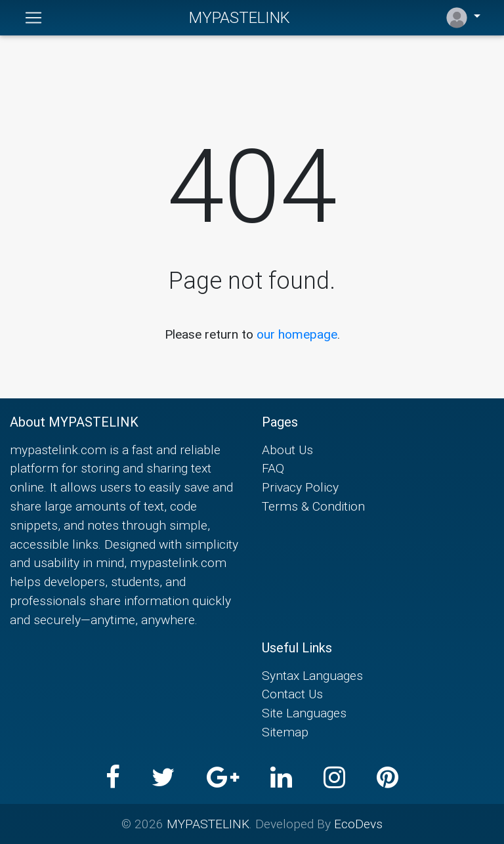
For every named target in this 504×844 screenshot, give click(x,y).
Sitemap (285, 732)
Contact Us (292, 694)
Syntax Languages (312, 675)
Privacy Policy (300, 487)
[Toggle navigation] (33, 18)
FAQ (273, 468)
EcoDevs (358, 824)
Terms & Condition (313, 506)
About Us (287, 450)
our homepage (297, 334)
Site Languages (304, 713)
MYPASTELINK (240, 17)
